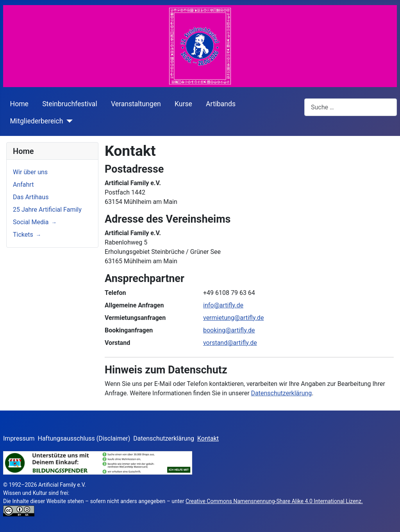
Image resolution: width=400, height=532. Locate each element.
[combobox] (351, 107)
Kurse (183, 104)
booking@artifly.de (229, 330)
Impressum (19, 438)
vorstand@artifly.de (230, 343)
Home (19, 104)
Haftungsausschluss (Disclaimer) (84, 438)
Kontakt (208, 438)
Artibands (221, 104)
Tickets (23, 235)
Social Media (31, 222)
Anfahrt (23, 185)
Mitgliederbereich (37, 121)
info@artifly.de (223, 305)
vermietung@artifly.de (233, 318)
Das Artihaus (31, 197)
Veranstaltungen (136, 104)
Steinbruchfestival (70, 104)
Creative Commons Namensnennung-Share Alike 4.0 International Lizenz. (274, 501)
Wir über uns (30, 172)
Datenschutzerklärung (282, 393)
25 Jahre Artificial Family (47, 210)
